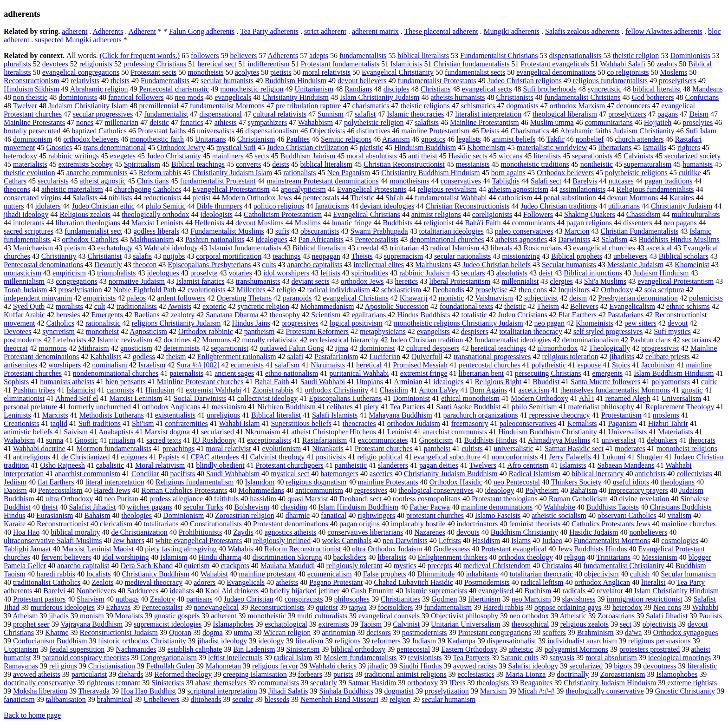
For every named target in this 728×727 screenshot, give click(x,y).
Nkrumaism (263, 432)
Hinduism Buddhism (425, 147)
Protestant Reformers (318, 331)
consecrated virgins (32, 198)
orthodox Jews (362, 281)
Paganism (623, 423)
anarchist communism (88, 474)
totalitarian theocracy (530, 331)
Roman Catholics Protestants (184, 490)
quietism (197, 566)
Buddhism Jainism (308, 156)
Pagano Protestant (336, 582)
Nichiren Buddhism (286, 407)
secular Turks (203, 507)
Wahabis (241, 549)
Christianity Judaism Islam (233, 173)
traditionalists (137, 306)
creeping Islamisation (255, 674)
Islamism (174, 557)
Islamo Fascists (498, 515)
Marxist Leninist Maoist (98, 549)
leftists (330, 273)
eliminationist (24, 398)
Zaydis (243, 532)
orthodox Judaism (414, 423)
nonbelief (590, 139)
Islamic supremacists (436, 591)
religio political (380, 457)
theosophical (530, 624)
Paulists (710, 616)
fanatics (192, 122)
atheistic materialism (72, 189)
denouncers (633, 106)
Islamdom (260, 482)
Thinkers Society (576, 482)
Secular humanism (688, 574)
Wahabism (19, 440)
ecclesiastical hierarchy (344, 340)
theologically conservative (604, 691)
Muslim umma (552, 122)
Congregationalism (169, 658)
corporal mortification (229, 256)
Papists (169, 457)
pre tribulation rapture (308, 106)
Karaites (681, 198)
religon (575, 557)
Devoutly (108, 265)
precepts (440, 566)
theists (120, 81)
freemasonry (470, 423)
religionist (439, 223)
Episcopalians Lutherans (345, 398)
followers (205, 56)
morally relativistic (270, 340)
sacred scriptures (29, 231)
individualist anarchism (582, 641)
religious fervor (275, 666)
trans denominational (115, 147)
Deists (490, 131)
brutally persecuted (32, 131)
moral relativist (228, 449)
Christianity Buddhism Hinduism (430, 173)
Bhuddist (546, 382)
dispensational (221, 114)
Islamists (573, 465)
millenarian (121, 122)
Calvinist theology (277, 457)
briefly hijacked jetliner (305, 591)
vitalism (680, 515)
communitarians (609, 122)
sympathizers (267, 122)
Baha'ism (583, 490)
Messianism (659, 557)
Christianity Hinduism (296, 97)
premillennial (159, 106)
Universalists (628, 432)
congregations (77, 281)
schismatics (478, 106)
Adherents (108, 31)
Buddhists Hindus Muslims (679, 239)
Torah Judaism (26, 290)
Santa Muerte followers (605, 382)
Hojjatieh (658, 122)
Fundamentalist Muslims (227, 231)
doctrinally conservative (39, 683)
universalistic (514, 449)
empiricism (69, 273)
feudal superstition (77, 649)
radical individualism (339, 290)
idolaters (48, 206)
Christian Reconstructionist (404, 164)
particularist (89, 674)
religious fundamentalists (610, 81)
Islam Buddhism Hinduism (674, 373)
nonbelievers (648, 532)
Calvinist (406, 624)
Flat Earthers (578, 315)
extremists (334, 624)
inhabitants (482, 574)
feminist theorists (535, 524)
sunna (55, 440)
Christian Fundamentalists (640, 231)
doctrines (177, 340)
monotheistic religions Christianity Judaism (458, 323)
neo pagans (680, 223)
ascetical (659, 248)
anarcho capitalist (83, 566)
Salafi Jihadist (667, 616)
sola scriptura (664, 290)
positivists (331, 457)
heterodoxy (20, 156)
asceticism (534, 390)
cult (100, 306)
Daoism (15, 490)
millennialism (24, 281)
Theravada (94, 691)
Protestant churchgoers (290, 465)
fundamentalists (363, 56)
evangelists (433, 331)
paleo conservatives (524, 231)
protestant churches (435, 515)
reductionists (162, 198)
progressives (300, 323)
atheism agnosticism (518, 189)
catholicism (515, 198)
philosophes (352, 599)
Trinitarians (613, 557)
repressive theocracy (560, 415)
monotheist (102, 331)
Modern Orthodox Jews (257, 198)
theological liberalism (565, 114)
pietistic (372, 147)
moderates (630, 449)
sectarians (697, 340)
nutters (14, 206)
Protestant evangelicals (555, 64)
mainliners (228, 156)
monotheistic (267, 616)
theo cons (533, 290)
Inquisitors (574, 290)
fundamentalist (166, 114)
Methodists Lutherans (112, 415)
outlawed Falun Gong (292, 348)
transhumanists (258, 281)
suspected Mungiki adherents (78, 40)
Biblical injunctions (593, 273)
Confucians (702, 97)
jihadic (378, 666)
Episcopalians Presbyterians (209, 265)
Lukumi (614, 457)
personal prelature (30, 407)
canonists (120, 390)
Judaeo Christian (249, 599)
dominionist (377, 348)
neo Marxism (531, 599)
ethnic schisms (688, 306)
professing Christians (155, 64)
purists (343, 674)
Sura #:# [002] (198, 365)
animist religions (436, 214)
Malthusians (433, 265)
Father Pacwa (430, 507)
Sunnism (331, 114)
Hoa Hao (26, 532)
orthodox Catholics (90, 239)
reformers (386, 641)
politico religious (279, 206)
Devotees (18, 331)
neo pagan (549, 323)
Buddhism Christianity (524, 532)
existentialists (175, 415)
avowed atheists (37, 674)
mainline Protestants (388, 482)
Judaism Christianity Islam (88, 106)
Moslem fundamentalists (360, 658)
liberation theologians (88, 223)
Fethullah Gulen (170, 666)
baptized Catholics (99, 131)
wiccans (511, 156)
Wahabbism (315, 122)
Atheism (25, 616)
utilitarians (624, 206)
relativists (85, 81)
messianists (473, 164)
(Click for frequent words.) (140, 56)
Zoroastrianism (623, 674)
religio (286, 290)
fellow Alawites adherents (664, 31)
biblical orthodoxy (358, 649)
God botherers (653, 97)
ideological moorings (680, 658)
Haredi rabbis (503, 607)
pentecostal (413, 649)
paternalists (186, 373)
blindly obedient (220, 465)
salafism (287, 365)
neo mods (189, 97)
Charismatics (530, 131)
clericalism (116, 524)
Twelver (25, 106)
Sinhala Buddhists (346, 691)
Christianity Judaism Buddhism (451, 474)
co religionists (628, 72)
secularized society (692, 156)
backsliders (350, 557)
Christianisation (112, 666)
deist (546, 273)
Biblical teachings (198, 164)
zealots (667, 64)
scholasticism (401, 290)
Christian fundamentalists (471, 64)
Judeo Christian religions (525, 81)
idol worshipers (286, 273)
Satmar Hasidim (372, 683)
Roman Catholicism (578, 499)
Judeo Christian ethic (103, 206)
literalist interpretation (488, 114)
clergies (561, 281)
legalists (468, 139)
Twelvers (483, 465)
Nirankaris (328, 449)
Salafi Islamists (335, 415)
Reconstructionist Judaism (119, 632)
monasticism (23, 273)
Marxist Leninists (157, 223)
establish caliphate (195, 649)
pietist (201, 198)
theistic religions (425, 106)
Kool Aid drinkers (232, 591)
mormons (53, 348)
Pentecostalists (377, 239)
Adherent (142, 31)
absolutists (512, 273)
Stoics (621, 365)
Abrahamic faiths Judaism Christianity (617, 131)
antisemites (20, 365)
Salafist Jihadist (92, 507)
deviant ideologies (387, 206)
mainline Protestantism (435, 131)
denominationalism (590, 340)
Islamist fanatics (200, 281)
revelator (610, 591)
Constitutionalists (216, 524)
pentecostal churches (490, 365)
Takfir (556, 139)
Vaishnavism (494, 298)
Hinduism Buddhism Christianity (547, 432)
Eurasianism (55, 515)
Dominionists (690, 56)
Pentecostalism (60, 490)
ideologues (163, 273)
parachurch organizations (481, 415)
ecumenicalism (330, 574)
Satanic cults (519, 658)
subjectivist (541, 298)
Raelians (147, 315)
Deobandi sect (361, 499)
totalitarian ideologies (452, 231)
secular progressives (103, 114)
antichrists (650, 474)
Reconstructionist (63, 524)
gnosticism (136, 348)
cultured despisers (433, 348)
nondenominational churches (116, 373)
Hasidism (486, 540)
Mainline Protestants (34, 122)
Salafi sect (546, 181)
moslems (666, 415)
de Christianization (140, 532)
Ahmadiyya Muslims (559, 440)
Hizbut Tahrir (668, 423)
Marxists (55, 415)
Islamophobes (677, 674)
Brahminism (595, 632)
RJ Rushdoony (214, 440)
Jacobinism (658, 365)
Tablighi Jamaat (27, 549)
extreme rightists (692, 683)
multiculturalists (696, 214)
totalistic (474, 315)
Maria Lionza (526, 674)
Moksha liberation (40, 691)
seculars (473, 273)
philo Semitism (534, 407)
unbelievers (630, 256)
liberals (501, 248)
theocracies (359, 423)
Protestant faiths (162, 131)
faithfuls (226, 499)
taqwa (357, 607)
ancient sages (234, 373)
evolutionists (207, 290)
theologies (136, 515)
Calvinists (638, 156)
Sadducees (143, 591)
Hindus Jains (251, 323)
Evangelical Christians (366, 214)
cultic (709, 382)
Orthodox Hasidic (456, 482)
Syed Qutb (29, 306)
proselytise (491, 290)
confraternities (186, 423)
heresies (68, 315)
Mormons (216, 340)
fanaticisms (332, 206)
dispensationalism (272, 131)
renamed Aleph (627, 398)
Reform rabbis (160, 173)
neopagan (326, 256)
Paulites (298, 139)
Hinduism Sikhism (32, 89)
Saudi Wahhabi (323, 382)
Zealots (102, 582)
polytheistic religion (374, 122)
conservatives (461, 181)
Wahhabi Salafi (623, 64)
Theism (548, 306)
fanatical (334, 515)
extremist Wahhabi (214, 390)
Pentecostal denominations (43, 265)
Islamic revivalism (125, 340)
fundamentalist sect (93, 231)
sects (262, 156)
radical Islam (293, 658)
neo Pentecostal (517, 482)
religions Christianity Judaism (176, 323)
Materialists (676, 432)
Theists (362, 256)
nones (85, 122)
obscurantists (320, 231)
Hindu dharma (220, 557)
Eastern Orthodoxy (469, 649)
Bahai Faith (272, 382)
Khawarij (414, 298)
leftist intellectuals (235, 658)
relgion (400, 699)
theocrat (16, 348)
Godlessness (452, 549)
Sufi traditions (100, 423)
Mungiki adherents (512, 31)
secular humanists (227, 81)
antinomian (338, 632)
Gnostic (86, 440)
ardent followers (181, 298)
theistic (515, 306)
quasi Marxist (308, 499)
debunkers (662, 440)
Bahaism (97, 515)
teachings (286, 256)
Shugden (650, 457)
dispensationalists (575, 56)
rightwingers (376, 515)
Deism (699, 114)
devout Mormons (633, 198)
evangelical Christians (356, 298)
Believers (584, 306)
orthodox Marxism (578, 106)
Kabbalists (106, 357)
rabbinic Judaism (425, 273)
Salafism (614, 239)
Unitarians (211, 139)
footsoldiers (396, 607)
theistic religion (636, 56)
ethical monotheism (470, 398)
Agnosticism (148, 331)
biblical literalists (423, 56)
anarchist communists (455, 432)
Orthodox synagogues (685, 632)
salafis (142, 256)
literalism (309, 641)
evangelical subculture (447, 457)
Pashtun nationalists (215, 239)
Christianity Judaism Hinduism (610, 683)
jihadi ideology (26, 214)
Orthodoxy (617, 290)
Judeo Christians (523, 315)
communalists (278, 683)
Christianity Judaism (682, 206)
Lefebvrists (70, 340)
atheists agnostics (521, 239)
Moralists (129, 616)
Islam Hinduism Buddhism (358, 507)
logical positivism (356, 323)
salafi (296, 357)
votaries (240, 273)
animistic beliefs (28, 432)
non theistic (30, 97)
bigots (623, 666)
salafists (427, 122)
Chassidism (643, 214)
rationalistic (103, 323)
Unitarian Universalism (466, 624)
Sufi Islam (701, 131)
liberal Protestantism (460, 281)
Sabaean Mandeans (626, 465)
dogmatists (522, 106)
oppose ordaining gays (568, 607)
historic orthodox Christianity (142, 641)
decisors (378, 632)
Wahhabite (559, 507)
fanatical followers (136, 97)
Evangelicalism (632, 306)
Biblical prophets (577, 256)
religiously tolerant (354, 566)
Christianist (104, 256)
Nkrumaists (328, 365)
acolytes (247, 72)
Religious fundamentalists (655, 189)
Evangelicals (246, 582)
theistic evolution (29, 173)
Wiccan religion (287, 632)
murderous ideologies (63, 607)
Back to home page (32, 715)
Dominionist (411, 398)
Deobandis (448, 290)
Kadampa (461, 641)
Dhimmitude (436, 574)
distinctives (373, 131)
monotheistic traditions (535, 164)
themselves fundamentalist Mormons (615, 390)
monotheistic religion (252, 89)
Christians (436, 89)
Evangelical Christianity (398, 72)
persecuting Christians (548, 373)
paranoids (297, 298)
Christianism (256, 139)
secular (243, 699)
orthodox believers (91, 139)
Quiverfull (427, 357)
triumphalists (117, 273)
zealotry (183, 315)
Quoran (180, 632)
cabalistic (110, 465)
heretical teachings (499, 348)
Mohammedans (261, 490)
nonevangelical (216, 607)
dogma (213, 632)
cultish (640, 574)
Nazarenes (430, 532)
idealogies (449, 382)
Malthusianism (152, 239)
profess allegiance (176, 499)
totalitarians (161, 524)
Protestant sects (153, 72)
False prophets (385, 574)
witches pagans (149, 507)
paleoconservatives (528, 423)
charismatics (370, 106)
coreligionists (492, 214)
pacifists (183, 474)
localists (98, 574)
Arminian (408, 382)
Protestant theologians (505, 499)
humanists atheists (67, 382)
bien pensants (126, 382)
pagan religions (589, 223)
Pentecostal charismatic (174, 89)
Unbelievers (161, 699)
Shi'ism (143, 423)
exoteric (214, 306)
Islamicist (81, 390)
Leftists (450, 540)
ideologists (217, 214)
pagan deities (439, 465)
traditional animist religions (406, 674)
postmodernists (425, 632)
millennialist (520, 281)
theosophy (285, 315)
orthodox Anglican (603, 582)
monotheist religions (687, 449)
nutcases (621, 181)
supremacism (403, 256)
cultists (472, 449)
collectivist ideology (267, 398)
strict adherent (325, 31)
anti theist (423, 156)
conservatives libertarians (365, 532)
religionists (96, 64)
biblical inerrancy (598, 474)
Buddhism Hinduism (296, 81)
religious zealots (585, 624)
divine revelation (644, 499)
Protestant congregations (495, 632)
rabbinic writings (74, 156)
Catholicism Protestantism (283, 214)
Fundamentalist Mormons (612, 540)
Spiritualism (142, 164)
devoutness (660, 666)
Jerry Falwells (570, 457)
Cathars (15, 181)
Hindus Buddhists (423, 315)
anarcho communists (97, 173)
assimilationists (582, 189)
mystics (405, 566)
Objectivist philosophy (465, 616)
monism (92, 616)
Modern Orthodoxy (539, 398)
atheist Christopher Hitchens (334, 432)
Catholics (60, 323)
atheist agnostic (103, 181)
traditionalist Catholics (47, 582)
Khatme (57, 632)
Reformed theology (183, 674)
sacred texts (164, 440)
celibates (340, 407)
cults (269, 265)
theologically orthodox (155, 214)
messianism (229, 407)
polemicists (706, 298)
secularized (586, 666)
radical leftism (542, 582)
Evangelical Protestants (372, 189)
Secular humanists (569, 265)
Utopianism (21, 649)
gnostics (433, 139)
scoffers (554, 632)
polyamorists (671, 382)
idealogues (271, 239)
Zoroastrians (616, 616)
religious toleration (570, 357)
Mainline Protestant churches (200, 382)
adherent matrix (375, 31)
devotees (55, 64)
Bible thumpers (220, 206)
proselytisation (80, 290)
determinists (182, 348)
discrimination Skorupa (287, 557)
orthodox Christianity (336, 390)
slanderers (393, 465)
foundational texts (466, 306)
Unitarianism (314, 89)
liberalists (392, 557)
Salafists (85, 198)
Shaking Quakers (590, 214)
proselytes (698, 122)
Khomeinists (595, 323)
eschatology (115, 248)
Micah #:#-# (536, 691)
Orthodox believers (565, 173)
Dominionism (183, 515)
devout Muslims (260, 223)
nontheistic (597, 164)
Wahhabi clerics (333, 666)
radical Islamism (455, 248)
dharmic (298, 515)
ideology (271, 641)
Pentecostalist (162, 607)
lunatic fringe (352, 223)
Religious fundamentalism (195, 482)
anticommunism (319, 490)
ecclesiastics (476, 674)
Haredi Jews (112, 490)
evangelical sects (487, 89)
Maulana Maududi (288, 566)
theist (50, 507)
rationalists (299, 173)
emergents (607, 373)
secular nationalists (462, 256)
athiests (226, 122)
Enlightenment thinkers (452, 557)
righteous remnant (113, 683)
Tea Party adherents (269, 31)
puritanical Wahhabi (359, 373)
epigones (134, 457)
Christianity (59, 256)
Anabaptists (116, 432)
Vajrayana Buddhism (91, 624)
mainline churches (689, 524)
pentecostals (321, 198)
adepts (319, 56)
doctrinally (573, 674)
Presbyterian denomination (638, 298)
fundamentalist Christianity (624, 566)
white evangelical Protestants (199, 540)
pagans (668, 114)
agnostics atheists (291, 532)
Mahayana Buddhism (400, 415)
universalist (619, 440)
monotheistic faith (157, 139)
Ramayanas (21, 666)
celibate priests (668, 357)
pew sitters (640, 323)
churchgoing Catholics (148, 189)
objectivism (601, 574)
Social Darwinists (200, 398)
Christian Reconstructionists (467, 206)
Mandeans (708, 89)
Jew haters (129, 540)
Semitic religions (346, 139)
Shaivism (91, 599)
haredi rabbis (56, 574)
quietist (327, 607)
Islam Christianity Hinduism (676, 591)
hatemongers (339, 474)
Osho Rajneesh (62, 465)
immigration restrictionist (645, 599)
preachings (179, 449)
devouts (468, 532)
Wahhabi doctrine (39, 449)
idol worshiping (126, 557)
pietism (75, 248)
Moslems (674, 72)
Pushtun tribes (34, 390)
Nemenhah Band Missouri (339, 699)
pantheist (437, 449)
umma (243, 632)
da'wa (634, 632)
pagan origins (360, 524)
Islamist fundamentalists (245, 248)
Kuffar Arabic (24, 315)
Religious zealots (85, 214)
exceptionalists (269, 440)
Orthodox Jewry (181, 147)
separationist (230, 348)
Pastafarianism (336, 357)
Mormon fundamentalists (114, 449)
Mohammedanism (327, 306)
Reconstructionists (277, 607)
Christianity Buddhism (155, 574)
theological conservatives (436, 490)
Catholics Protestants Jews (611, 524)
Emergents (107, 315)
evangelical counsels (389, 616)
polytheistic (549, 365)
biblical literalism (326, 164)
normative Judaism (137, 281)
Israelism (152, 365)
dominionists (78, 97)
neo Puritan (121, 499)
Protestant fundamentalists (340, 64)
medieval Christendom (497, 566)
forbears (310, 674)
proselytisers (678, 81)
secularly (324, 683)
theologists (493, 683)
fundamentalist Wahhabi (451, 198)
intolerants (29, 223)
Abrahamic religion (99, 89)
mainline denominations (497, 507)
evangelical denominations (556, 72)
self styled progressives (608, 331)
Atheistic (573, 616)
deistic (159, 122)
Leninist (399, 432)
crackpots (235, 566)
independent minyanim (38, 298)
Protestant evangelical (514, 549)
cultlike (690, 173)
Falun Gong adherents (202, 31)
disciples (396, 89)
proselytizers (627, 114)
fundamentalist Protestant (218, 181)
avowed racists (475, 666)
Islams (521, 540)
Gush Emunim (372, 591)
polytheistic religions (636, 173)
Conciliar (145, 474)
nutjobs (174, 256)
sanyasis (562, 658)
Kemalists (582, 423)
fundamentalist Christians (582, 97)
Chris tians (153, 181)
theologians (677, 482)
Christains (557, 566)
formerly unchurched (100, 407)
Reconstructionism (32, 81)
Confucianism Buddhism (50, 641)
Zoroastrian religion (245, 515)
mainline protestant (268, 574)
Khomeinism (486, 147)
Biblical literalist (276, 415)
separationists (592, 156)
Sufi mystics (672, 331)
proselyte (204, 273)
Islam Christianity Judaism (380, 97)
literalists (547, 156)
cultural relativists (280, 114)
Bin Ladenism (254, 649)
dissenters (638, 223)
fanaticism (19, 699)
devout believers (362, 81)
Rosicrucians (543, 248)
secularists (53, 181)
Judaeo (552, 540)
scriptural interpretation (222, 691)
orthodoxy (422, 683)
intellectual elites (379, 265)
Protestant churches (384, 449)
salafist (365, 114)
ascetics (381, 474)
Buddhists (397, 223)
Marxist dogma (167, 432)
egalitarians (369, 315)
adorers (205, 582)
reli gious (63, 666)
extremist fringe (424, 373)
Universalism (681, 398)
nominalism (110, 365)
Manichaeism (33, 248)
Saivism (76, 432)
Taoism (371, 624)
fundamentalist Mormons (227, 106)
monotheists (205, 72)
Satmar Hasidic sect (574, 449)
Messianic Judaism (635, 265)
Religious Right (498, 382)
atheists (287, 582)
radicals (574, 591)
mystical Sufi (236, 147)
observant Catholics (627, 515)
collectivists (694, 474)
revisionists (425, 658)
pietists (281, 72)
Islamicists (406, 64)
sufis (282, 231)
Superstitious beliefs (301, 423)
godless (144, 357)
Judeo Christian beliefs (497, 265)
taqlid (58, 423)
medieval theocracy (153, 582)
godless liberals (156, 231)
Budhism (538, 591)
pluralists (17, 64)
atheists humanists (458, 97)
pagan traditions (669, 181)
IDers (457, 683)
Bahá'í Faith (483, 223)
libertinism (484, 599)
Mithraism (94, 348)
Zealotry (162, 599)
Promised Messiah (420, 365)
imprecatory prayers (638, 490)
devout (678, 323)
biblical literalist (657, 89)
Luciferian (385, 357)
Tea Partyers (471, 658)
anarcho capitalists (315, 265)
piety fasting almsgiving (181, 549)
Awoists (179, 306)
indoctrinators (477, 524)
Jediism (15, 482)
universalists (215, 131)
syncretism (59, 331)
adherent (75, 31)
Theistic (362, 198)
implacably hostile (418, 524)
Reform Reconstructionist (302, 549)
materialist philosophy (601, 407)
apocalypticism (303, 189)
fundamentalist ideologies (513, 340)
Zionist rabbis (273, 390)
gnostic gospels (177, 616)
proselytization (447, 691)
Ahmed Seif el (77, 398)
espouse (589, 365)
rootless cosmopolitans (427, 499)
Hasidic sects (468, 156)
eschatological (286, 624)
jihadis (59, 616)
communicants (533, 223)
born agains (508, 173)
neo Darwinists (405, 540)
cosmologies (680, 540)
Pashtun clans (650, 340)
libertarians (615, 147)
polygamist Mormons (576, 649)
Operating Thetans (244, 298)
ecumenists (247, 365)
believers (243, 56)
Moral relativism (160, 465)
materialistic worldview (552, 147)
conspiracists (304, 599)
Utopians (370, 382)
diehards (130, 674)
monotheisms (409, 181)
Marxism (494, 691)
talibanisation (66, 699)
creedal (368, 248)
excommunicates (383, 440)
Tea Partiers (408, 407)
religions (347, 641)
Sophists (16, 382)
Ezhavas (118, 607)
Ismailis (654, 147)
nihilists (120, 198)
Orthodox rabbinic (206, 331)
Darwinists (574, 239)
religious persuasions (660, 641)
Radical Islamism (535, 474)
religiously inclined (282, 540)
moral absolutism (611, 658)
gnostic (692, 390)
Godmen (444, 599)
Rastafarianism (325, 440)
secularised (218, 432)
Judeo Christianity (174, 156)
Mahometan (223, 666)
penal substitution (569, 198)
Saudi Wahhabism (233, 474)
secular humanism (448, 699)
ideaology (499, 490)
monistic (451, 298)
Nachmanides (136, 649)
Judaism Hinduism (661, 273)
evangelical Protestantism (676, 281)
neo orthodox (529, 616)
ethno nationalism (292, 373)
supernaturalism (648, 164)
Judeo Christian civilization (308, 147)
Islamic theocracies (415, 114)
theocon (145, 265)
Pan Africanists (321, 239)
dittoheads (206, 699)
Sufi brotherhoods (550, 89)
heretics (407, 281)
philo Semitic (166, 206)
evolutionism (282, 449)
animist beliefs (514, 139)
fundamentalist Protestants (437, 81)
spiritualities (370, 273)
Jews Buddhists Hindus (592, 549)
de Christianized (85, 457)
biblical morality (75, 532)
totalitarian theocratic (541, 574)
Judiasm (424, 641)
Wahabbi (705, 607)
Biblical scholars (684, 256)
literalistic (702, 666)
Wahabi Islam (239, 423)
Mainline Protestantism (484, 122)
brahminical (115, 699)
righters (689, 147)
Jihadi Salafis (288, 691)
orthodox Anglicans (171, 407)
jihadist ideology (222, 641)
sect (626, 624)
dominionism (32, 139)
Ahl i (586, 398)
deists (280, 164)
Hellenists (209, 223)
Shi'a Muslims (605, 281)
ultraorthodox (557, 348)
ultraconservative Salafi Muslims (53, 540)
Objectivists (327, 131)
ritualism (122, 440)
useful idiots (631, 482)
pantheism (260, 331)
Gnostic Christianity (685, 691)
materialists (30, 164)
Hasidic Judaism (594, 532)
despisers (475, 331)
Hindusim (160, 390)
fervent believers (66, 557)
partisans (199, 599)
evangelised (496, 591)
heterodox (627, 607)
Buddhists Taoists (613, 507)
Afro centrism (528, 465)
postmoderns (23, 340)
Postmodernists (487, 582)
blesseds (277, 699)
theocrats (702, 440)
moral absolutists (372, 156)
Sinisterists (168, 683)
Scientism (326, 315)
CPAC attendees (215, 457)
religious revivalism (447, 189)
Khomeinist (692, 265)
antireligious (32, 457)
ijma (342, 348)
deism (578, 298)
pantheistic (351, 465)
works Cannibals (347, 540)
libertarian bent (481, 373)
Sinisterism (303, 649)
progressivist (660, 348)
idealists (182, 591)
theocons (17, 189)
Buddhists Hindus (490, 440)
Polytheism (542, 490)
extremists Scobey (86, 164)
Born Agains (488, 390)
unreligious (223, 415)
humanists (698, 164)
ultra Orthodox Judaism (387, 549)
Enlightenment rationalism (236, 357)
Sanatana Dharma (232, 315)
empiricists (99, 298)
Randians (358, 89)
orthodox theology (526, 557)
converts (248, 164)
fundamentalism (448, 607)
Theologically (609, 348)
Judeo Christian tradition (426, 340)
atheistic (521, 649)
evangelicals (233, 97)
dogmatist (399, 691)
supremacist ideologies (168, 624)
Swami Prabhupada (379, 231)
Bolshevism (252, 507)
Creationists (21, 423)
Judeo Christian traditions (559, 206)
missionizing (521, 256)
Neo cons (667, 607)
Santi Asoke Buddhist (468, 407)
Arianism (396, 139)
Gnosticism (436, 440)
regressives (371, 490)
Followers (538, 214)
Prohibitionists (200, 532)
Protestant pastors (39, 599)
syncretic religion (263, 306)
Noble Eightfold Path (145, 290)
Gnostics (59, 147)
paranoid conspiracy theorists (86, 658)
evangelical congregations (81, 72)
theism (176, 357)
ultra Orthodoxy (69, 499)
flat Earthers (56, 482)
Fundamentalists (165, 81)
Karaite (15, 524)
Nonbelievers (96, 591)
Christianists (514, 97)
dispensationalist (511, 641)
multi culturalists (322, 616)
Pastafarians (626, 315)
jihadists (622, 357)
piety (371, 407)
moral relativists (326, 72)
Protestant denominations (291, 524)
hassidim (263, 499)
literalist (653, 582)
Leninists (17, 415)
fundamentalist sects (475, 72)
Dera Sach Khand (146, 566)
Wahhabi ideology (170, 248)
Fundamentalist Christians (499, 56)
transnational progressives (492, 357)
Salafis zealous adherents (582, 31)
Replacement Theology (680, 407)
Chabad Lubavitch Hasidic (413, 582)
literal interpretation (115, 482)
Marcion (577, 231)
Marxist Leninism (136, 398)
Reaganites (536, 683)
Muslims (308, 223)
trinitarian (404, 248)
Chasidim (394, 390)
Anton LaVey (439, 390)
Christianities (400, 599)
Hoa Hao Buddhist (148, 691)
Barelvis (585, 181)
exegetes (123, 156)
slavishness (579, 599)
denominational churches (447, 239)
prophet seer (31, 624)
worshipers (65, 365)
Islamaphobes (233, 624)
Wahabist (214, 574)
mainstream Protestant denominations (323, 181)
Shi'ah (394, 198)
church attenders (639, 139)
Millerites (251, 290)
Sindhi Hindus (421, 666)
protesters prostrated (650, 649)
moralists (69, 306)
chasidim (294, 507)
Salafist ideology (533, 666)
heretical (369, 365)
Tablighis (506, 181)
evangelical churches (604, 248)
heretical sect (217, 64)
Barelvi (54, 591)
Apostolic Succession (397, 306)
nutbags (127, 599)
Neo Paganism (348, 173)
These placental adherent (441, 31)
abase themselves (221, 683)
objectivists (660, 624)
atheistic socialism (559, 515)
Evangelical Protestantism (231, 189)
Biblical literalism (319, 248)
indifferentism (268, 64)
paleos (136, 298)
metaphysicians (383, 331)
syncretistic (605, 89)
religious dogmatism (316, 482)
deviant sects (310, 281)
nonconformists (515, 457)
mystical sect (290, 474)
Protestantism (621, 415)
